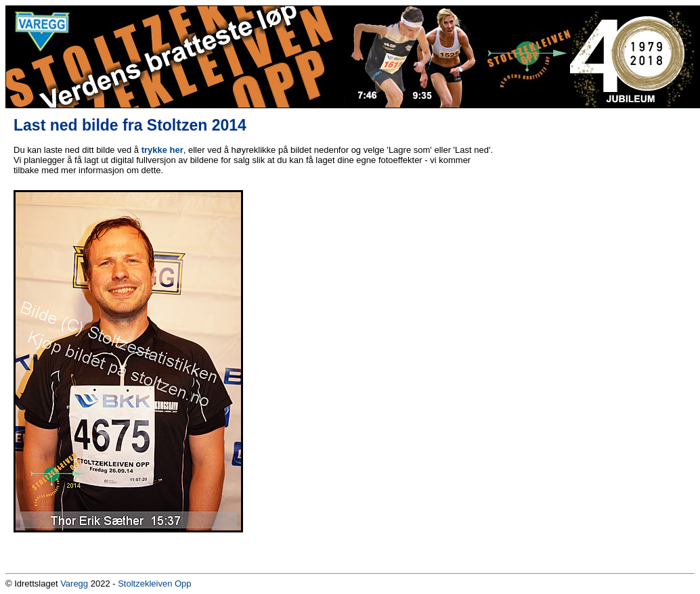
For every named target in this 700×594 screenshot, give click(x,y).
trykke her (162, 150)
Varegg (74, 584)
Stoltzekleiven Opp (154, 584)
